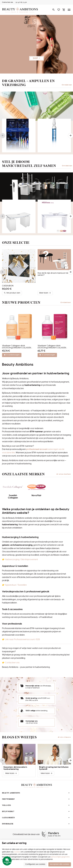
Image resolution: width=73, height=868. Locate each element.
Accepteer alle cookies (60, 864)
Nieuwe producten (21, 303)
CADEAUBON (8, 286)
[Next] (70, 136)
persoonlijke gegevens (60, 857)
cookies (17, 852)
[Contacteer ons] (8, 2)
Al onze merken (64, 474)
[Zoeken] (53, 10)
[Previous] (3, 136)
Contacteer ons (12, 663)
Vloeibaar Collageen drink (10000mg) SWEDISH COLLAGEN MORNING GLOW (16, 347)
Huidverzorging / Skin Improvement (21, 559)
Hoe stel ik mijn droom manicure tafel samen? (54, 274)
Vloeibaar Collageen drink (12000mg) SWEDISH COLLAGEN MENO (52, 347)
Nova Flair (36, 495)
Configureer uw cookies (35, 864)
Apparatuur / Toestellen (16, 585)
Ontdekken (67, 85)
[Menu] (69, 10)
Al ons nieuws (64, 737)
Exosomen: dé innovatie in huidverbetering (15, 768)
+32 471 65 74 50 (32, 723)
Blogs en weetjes (19, 737)
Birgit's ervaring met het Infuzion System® (54, 768)
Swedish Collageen (13, 497)
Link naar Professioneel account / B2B (22, 639)
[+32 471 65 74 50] (21, 2)
